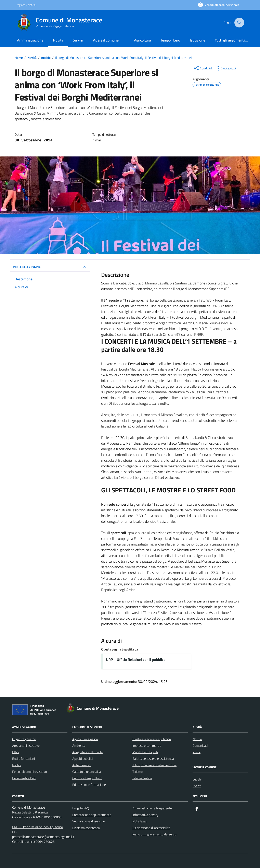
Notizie (197, 739)
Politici (17, 765)
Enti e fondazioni (23, 759)
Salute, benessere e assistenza (153, 759)
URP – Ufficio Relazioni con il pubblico (136, 660)
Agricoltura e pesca (85, 739)
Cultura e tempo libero (87, 778)
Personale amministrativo (29, 772)
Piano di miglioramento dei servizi (155, 834)
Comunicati (200, 746)
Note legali (140, 821)
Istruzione (198, 40)
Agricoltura (142, 40)
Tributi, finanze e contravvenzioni (154, 765)
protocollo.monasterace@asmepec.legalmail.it (43, 837)
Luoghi (197, 779)
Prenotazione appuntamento (92, 815)
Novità (58, 40)
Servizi (78, 40)
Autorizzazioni (82, 765)
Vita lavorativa (142, 778)
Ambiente (79, 746)
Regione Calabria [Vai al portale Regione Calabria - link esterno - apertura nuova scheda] (26, 5)
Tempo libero (170, 40)
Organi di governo (24, 739)
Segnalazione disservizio (89, 821)
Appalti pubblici (82, 759)
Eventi (197, 786)
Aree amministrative (26, 746)
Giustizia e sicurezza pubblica (152, 739)
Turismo (138, 772)
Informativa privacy (145, 815)
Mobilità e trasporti (145, 752)
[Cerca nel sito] (239, 23)
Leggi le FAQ (81, 808)
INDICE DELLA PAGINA (50, 267)
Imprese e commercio (147, 746)
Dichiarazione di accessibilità (151, 828)
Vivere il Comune (106, 40)
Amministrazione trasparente (152, 808)
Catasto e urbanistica (87, 772)
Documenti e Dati (24, 778)
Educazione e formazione (89, 785)
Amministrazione (30, 40)
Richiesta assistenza (86, 828)
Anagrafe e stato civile (87, 752)
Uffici (16, 752)
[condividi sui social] (203, 68)
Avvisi (197, 752)
